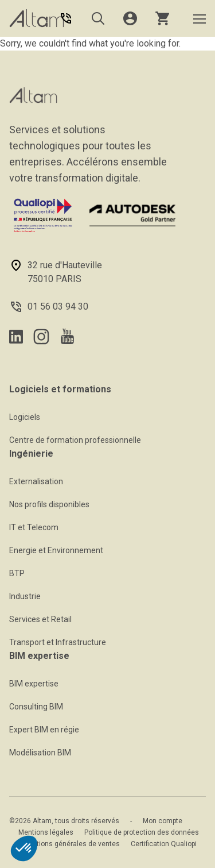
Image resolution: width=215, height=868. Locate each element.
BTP (17, 573)
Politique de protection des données (142, 832)
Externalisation (36, 481)
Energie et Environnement (56, 550)
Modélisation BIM (40, 753)
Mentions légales (46, 832)
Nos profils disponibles (49, 504)
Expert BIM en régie (44, 730)
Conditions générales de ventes (69, 844)
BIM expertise (34, 684)
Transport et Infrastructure (58, 642)
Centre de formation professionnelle (75, 440)
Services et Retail (40, 619)
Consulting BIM (36, 707)
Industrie (25, 596)
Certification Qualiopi (164, 844)
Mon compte (163, 821)
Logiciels (25, 417)
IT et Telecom (34, 527)
